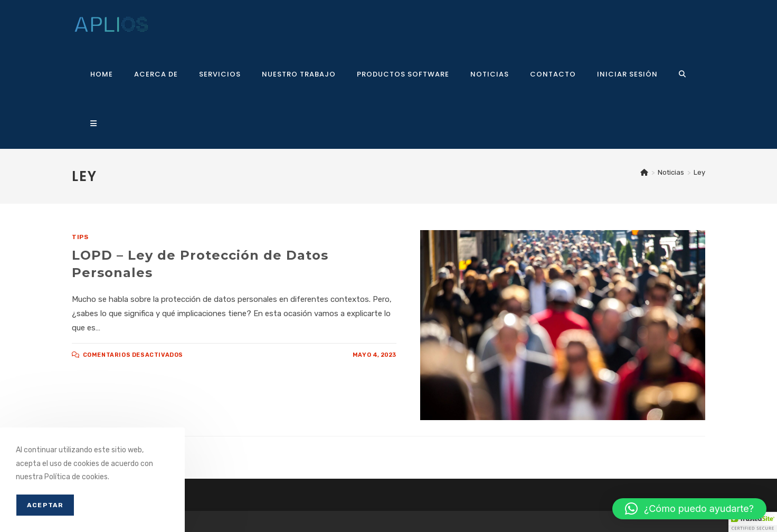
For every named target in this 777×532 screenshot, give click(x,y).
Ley (699, 172)
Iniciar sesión (627, 74)
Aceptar (45, 505)
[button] (689, 509)
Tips (80, 237)
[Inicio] (644, 172)
